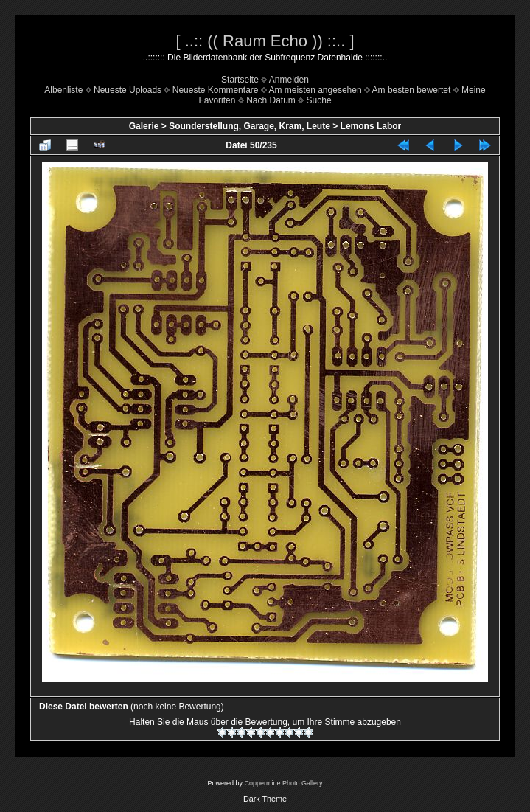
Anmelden (289, 80)
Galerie (144, 126)
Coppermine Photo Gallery (283, 783)
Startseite (240, 80)
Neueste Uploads (128, 90)
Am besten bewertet (412, 90)
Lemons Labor (371, 126)
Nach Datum (271, 100)
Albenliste (63, 90)
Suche (319, 100)
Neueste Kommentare (216, 90)
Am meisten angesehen (315, 90)
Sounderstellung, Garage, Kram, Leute (250, 126)
